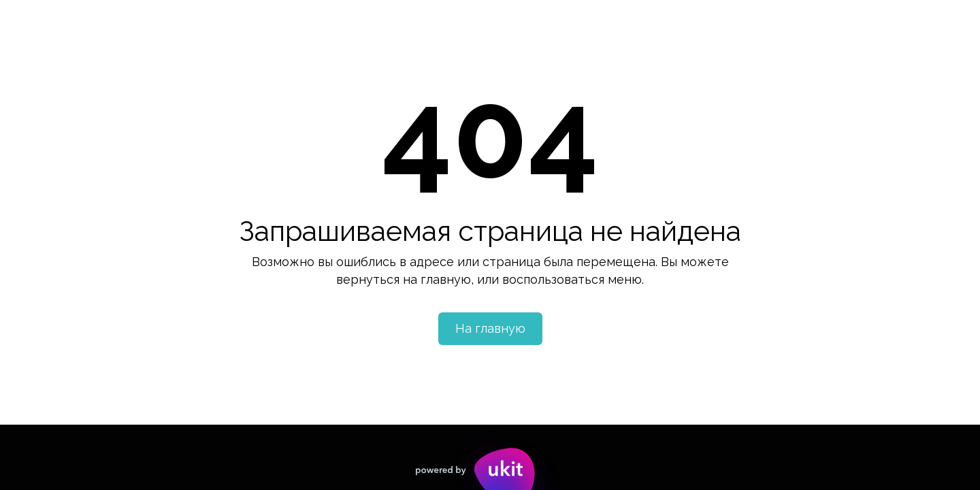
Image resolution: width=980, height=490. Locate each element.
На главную (490, 328)
